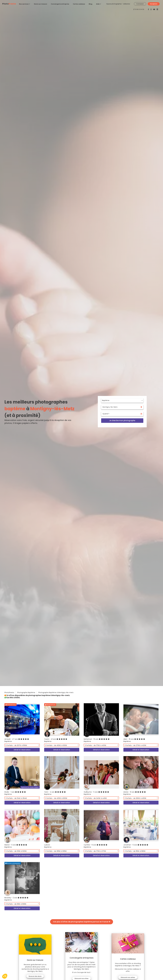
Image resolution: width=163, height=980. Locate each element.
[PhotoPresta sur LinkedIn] (157, 9)
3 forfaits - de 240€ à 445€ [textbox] (96, 798)
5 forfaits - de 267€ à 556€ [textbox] (16, 745)
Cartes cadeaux (79, 4)
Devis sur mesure (41, 4)
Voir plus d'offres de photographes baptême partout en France (82, 922)
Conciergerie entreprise (60, 4)
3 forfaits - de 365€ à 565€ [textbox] (56, 851)
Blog (90, 4)
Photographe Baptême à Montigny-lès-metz (56, 692)
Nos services (25, 4)
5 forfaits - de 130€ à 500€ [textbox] (16, 851)
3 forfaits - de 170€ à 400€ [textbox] (96, 745)
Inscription (154, 4)
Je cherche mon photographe (122, 421)
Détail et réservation (22, 750)
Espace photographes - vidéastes (118, 4)
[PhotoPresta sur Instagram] (151, 9)
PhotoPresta (9, 692)
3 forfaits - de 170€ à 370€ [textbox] (95, 851)
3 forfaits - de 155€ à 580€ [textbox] (135, 851)
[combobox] (122, 400)
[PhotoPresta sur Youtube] (154, 9)
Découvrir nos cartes (127, 977)
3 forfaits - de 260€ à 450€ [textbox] (135, 798)
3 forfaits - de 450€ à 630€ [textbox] (56, 745)
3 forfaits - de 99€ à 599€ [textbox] (16, 904)
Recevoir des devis (36, 976)
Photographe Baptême (26, 692)
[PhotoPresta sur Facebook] (149, 9)
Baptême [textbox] (106, 400)
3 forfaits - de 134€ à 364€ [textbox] (16, 798)
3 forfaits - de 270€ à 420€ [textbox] (135, 745)
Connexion (140, 4)
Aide (99, 4)
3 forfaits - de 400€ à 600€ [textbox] (56, 798)
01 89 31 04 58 (139, 9)
